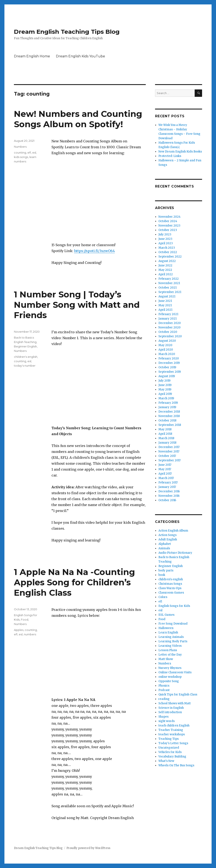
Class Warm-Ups (170, 588)
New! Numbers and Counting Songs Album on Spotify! (78, 119)
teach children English (174, 726)
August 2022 (167, 261)
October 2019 (167, 367)
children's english (26, 357)
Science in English (171, 708)
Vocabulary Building (172, 757)
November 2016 (169, 496)
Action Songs (167, 535)
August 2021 (167, 296)
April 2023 (166, 243)
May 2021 (165, 305)
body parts (166, 570)
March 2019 (166, 398)
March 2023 (167, 248)
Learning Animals (171, 637)
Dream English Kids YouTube (80, 56)
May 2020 (165, 345)
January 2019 (167, 407)
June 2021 (165, 301)
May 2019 (165, 389)
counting (20, 153)
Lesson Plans (168, 650)
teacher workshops (172, 734)
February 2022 (169, 279)
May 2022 (165, 270)
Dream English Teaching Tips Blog (67, 32)
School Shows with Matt (175, 703)
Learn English (168, 632)
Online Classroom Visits (175, 672)
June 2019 (165, 385)
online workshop (170, 677)
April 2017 (165, 474)
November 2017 (169, 452)
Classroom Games (171, 593)
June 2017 (165, 465)
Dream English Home (32, 56)
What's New (166, 761)
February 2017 (168, 483)
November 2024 (169, 217)
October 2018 (167, 421)
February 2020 (169, 358)
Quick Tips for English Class (178, 695)
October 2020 (168, 332)
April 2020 (166, 350)
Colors (163, 597)
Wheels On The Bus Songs (176, 765)
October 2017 (167, 456)
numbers (30, 634)
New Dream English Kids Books (180, 152)
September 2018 (170, 425)
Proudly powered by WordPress (88, 848)
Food (25, 620)
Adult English (168, 539)
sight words (167, 721)
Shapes (163, 717)
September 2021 (170, 292)
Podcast (164, 690)
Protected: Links (170, 156)
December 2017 (169, 447)
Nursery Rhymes (170, 668)
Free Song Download (173, 624)
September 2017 (169, 460)
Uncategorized (169, 748)
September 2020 (170, 336)
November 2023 (169, 226)
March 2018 (166, 438)
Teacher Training (171, 730)
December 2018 (169, 412)
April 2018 (165, 434)
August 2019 (167, 376)
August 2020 (167, 341)
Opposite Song (169, 681)
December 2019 (169, 363)
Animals (164, 548)
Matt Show (166, 659)
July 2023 (165, 234)
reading (164, 699)
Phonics (164, 686)
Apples (19, 630)
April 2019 (165, 394)
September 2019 (170, 372)
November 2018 (169, 416)
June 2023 (165, 239)
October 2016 (167, 500)
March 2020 (167, 354)
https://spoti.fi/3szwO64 (94, 251)
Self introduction (170, 712)
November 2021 (169, 283)
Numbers (20, 147)
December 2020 (170, 323)
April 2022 (166, 274)
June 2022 (165, 265)
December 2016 (169, 491)
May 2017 (165, 469)
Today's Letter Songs (173, 743)
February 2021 (168, 314)
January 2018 (167, 443)
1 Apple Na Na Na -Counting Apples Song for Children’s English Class (74, 582)
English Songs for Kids (174, 606)
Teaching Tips (169, 739)
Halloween (166, 628)
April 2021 (165, 310)
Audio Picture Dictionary (175, 553)
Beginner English (25, 346)
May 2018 (165, 429)
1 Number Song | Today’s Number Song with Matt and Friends (77, 305)
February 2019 (168, 403)
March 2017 (166, 478)
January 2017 (167, 487)
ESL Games (166, 615)
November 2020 (169, 327)
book (162, 575)
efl (29, 153)
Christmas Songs (170, 584)
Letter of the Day (170, 655)
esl (34, 153)
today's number (25, 366)
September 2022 (170, 257)
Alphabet (165, 544)
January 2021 (167, 319)
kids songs (21, 157)
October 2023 (168, 230)
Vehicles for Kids (170, 752)
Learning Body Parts (173, 641)
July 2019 (164, 381)
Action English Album (173, 531)
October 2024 (168, 221)
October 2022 (168, 252)
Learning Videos (170, 646)
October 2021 (167, 288)
